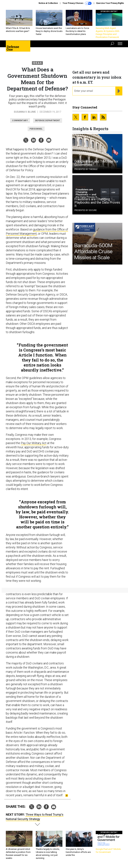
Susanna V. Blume (25, 112)
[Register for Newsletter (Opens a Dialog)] (119, 91)
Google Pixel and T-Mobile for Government (96, 163)
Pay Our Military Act (34, 443)
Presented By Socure (86, 210)
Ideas (37, 63)
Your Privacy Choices (77, 3)
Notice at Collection (48, 3)
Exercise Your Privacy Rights (110, 3)
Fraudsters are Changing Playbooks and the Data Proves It (97, 202)
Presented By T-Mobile (86, 169)
